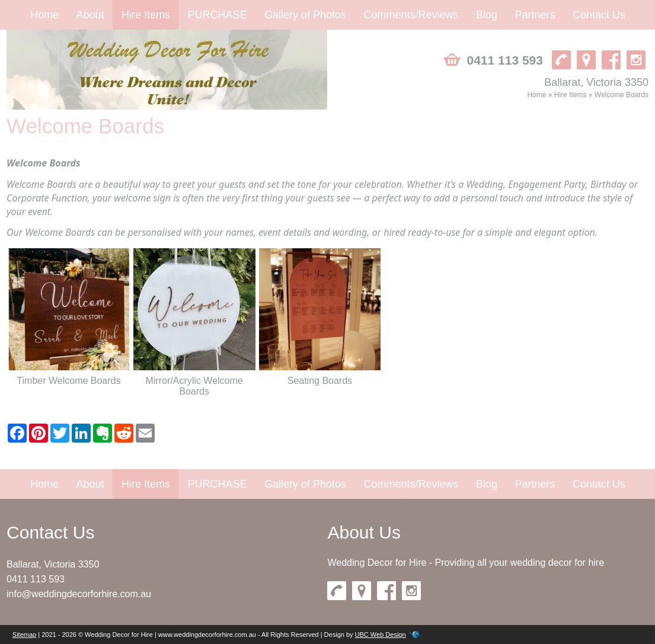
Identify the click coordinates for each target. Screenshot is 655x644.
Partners (535, 15)
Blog (487, 15)
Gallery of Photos (305, 15)
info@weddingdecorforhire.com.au (79, 594)
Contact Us (599, 15)
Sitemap (24, 635)
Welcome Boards (622, 95)
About (90, 15)
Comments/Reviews (411, 15)
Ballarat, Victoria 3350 (53, 564)
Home (44, 15)
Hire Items (146, 15)
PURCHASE (217, 15)
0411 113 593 (36, 579)
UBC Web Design (381, 635)
